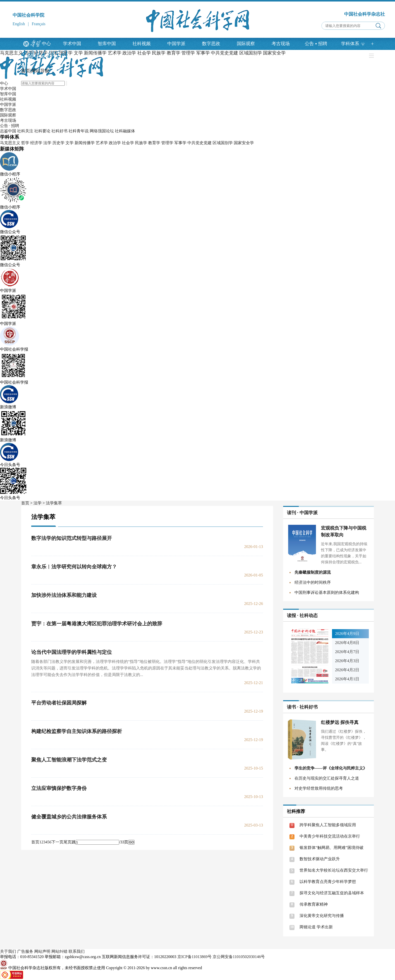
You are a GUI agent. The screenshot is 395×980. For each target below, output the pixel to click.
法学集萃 (54, 503)
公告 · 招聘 (10, 126)
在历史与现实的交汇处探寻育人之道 (327, 778)
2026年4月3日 (347, 661)
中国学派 (176, 44)
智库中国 (107, 44)
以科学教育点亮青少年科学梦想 (328, 882)
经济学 (36, 143)
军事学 (180, 143)
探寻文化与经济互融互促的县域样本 (332, 893)
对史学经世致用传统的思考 (319, 788)
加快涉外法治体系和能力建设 (64, 595)
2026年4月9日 (347, 634)
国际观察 (246, 44)
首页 (26, 71)
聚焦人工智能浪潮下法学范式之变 (69, 760)
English (19, 24)
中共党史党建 (200, 143)
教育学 (154, 143)
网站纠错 (59, 951)
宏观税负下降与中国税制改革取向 (344, 531)
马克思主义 (11, 53)
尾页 (68, 842)
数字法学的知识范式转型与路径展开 (72, 538)
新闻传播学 (85, 143)
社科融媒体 (125, 131)
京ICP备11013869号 (194, 957)
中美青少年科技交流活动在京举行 (330, 836)
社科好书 (59, 131)
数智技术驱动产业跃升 (320, 859)
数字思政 (211, 44)
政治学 (115, 143)
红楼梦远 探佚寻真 (340, 722)
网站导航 (40, 71)
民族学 (141, 143)
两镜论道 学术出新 (316, 927)
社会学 (128, 143)
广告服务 (25, 951)
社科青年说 (79, 131)
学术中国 (72, 44)
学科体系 (353, 44)
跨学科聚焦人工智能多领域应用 (328, 825)
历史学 (58, 143)
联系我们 (77, 951)
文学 (70, 143)
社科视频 (142, 44)
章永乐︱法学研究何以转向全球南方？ (74, 567)
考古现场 (281, 44)
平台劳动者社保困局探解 (59, 703)
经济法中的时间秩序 (313, 582)
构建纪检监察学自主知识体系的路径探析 (77, 731)
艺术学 (102, 143)
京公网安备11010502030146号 (239, 957)
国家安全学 (244, 143)
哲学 (25, 143)
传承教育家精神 (314, 904)
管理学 (167, 143)
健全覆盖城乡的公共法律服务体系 (69, 817)
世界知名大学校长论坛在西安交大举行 (334, 870)
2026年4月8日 (347, 643)
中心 (46, 44)
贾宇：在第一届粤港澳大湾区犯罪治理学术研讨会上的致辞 (97, 624)
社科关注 (25, 131)
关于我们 (8, 951)
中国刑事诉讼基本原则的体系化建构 (327, 592)
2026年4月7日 (347, 652)
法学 (47, 143)
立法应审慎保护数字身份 (59, 788)
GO (131, 842)
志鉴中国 (8, 131)
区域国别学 (223, 143)
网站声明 (42, 951)
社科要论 (42, 131)
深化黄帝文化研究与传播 (322, 916)
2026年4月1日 (347, 679)
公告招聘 (316, 44)
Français (39, 24)
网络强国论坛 (102, 131)
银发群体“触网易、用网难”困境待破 (332, 848)
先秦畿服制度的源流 (313, 572)
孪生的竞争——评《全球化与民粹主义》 (331, 768)
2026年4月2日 (347, 670)
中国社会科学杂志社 (365, 14)
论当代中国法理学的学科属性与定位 (72, 652)
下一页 (57, 842)
